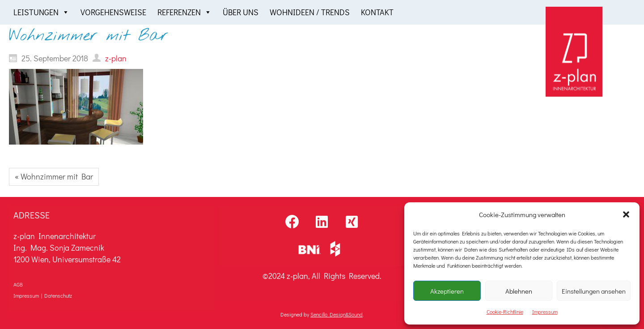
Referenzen (184, 12)
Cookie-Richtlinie (505, 312)
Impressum (545, 312)
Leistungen (41, 12)
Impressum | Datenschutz (43, 295)
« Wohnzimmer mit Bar (54, 176)
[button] (626, 214)
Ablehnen (519, 291)
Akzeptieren (447, 291)
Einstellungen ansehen (594, 291)
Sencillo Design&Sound (337, 314)
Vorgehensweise (113, 12)
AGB (18, 284)
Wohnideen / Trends (310, 12)
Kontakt (377, 12)
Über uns (241, 12)
